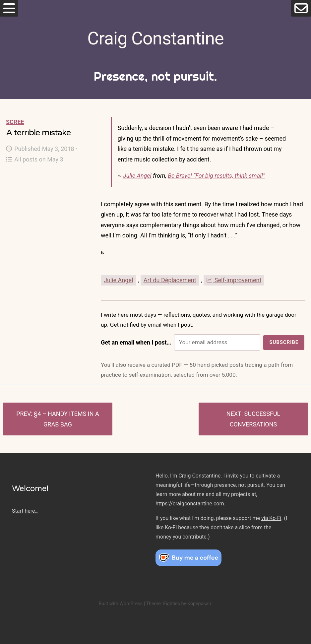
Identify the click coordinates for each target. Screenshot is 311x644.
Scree (15, 122)
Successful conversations (255, 419)
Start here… (25, 511)
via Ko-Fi (271, 518)
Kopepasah (199, 604)
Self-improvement (234, 280)
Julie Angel (137, 176)
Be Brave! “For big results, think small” (216, 176)
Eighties (172, 604)
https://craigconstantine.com (190, 504)
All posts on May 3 (35, 159)
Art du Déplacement (170, 280)
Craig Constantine (155, 38)
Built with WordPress (121, 604)
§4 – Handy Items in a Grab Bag (66, 419)
